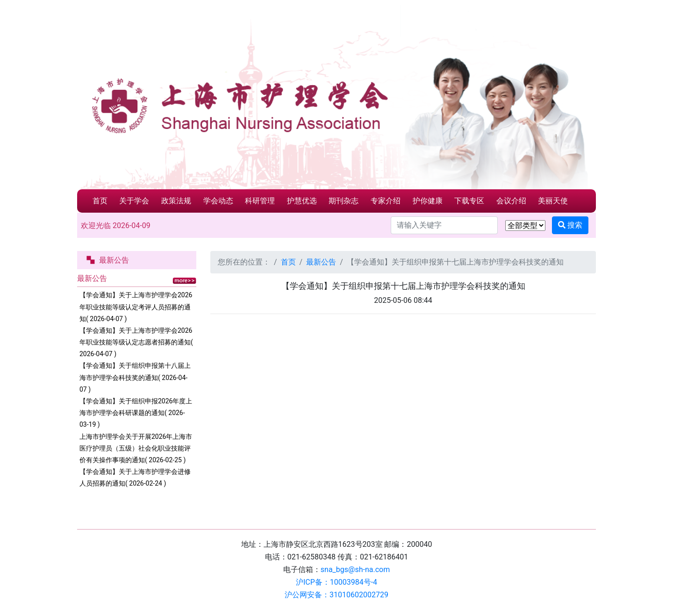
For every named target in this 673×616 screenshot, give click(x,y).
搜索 (570, 225)
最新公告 (321, 262)
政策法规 (176, 201)
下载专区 (469, 201)
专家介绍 (386, 201)
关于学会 (134, 201)
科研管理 (260, 201)
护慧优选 (302, 201)
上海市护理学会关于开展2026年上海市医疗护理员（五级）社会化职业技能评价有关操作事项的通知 (136, 448)
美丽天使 (553, 201)
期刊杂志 (344, 201)
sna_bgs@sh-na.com (355, 569)
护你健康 (428, 201)
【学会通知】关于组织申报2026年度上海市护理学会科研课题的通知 (136, 413)
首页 (100, 201)
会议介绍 (511, 201)
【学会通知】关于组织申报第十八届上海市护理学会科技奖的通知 (135, 377)
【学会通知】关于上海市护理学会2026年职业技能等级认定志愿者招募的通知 (136, 342)
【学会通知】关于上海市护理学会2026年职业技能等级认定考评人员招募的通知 (136, 307)
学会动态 (218, 201)
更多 (184, 281)
